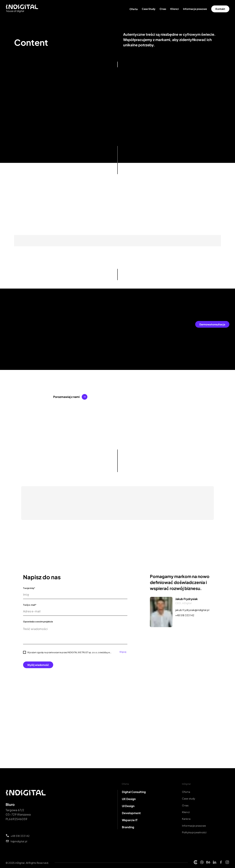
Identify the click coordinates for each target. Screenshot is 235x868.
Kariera (186, 819)
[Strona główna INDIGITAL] (22, 9)
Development (131, 813)
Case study (189, 798)
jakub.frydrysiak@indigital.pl (192, 610)
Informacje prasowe (195, 9)
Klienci (175, 9)
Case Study (149, 9)
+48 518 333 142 (185, 615)
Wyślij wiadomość (38, 665)
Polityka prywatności (194, 832)
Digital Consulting (134, 792)
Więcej (123, 652)
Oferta (134, 9)
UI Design (128, 806)
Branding (128, 827)
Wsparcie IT (130, 820)
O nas (163, 9)
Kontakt (220, 9)
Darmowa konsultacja (212, 324)
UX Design (129, 799)
